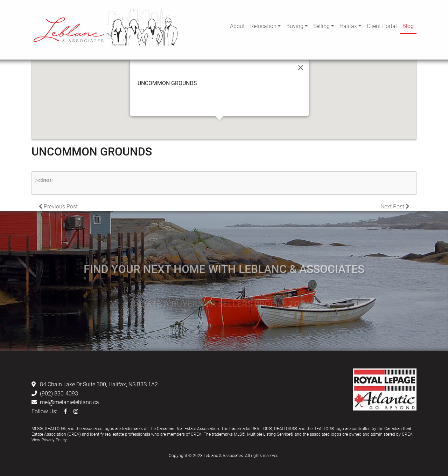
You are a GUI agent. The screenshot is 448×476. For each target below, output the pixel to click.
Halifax (348, 26)
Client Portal (382, 26)
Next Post (395, 206)
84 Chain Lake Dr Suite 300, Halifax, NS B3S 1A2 (99, 384)
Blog (408, 26)
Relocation (263, 26)
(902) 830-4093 (59, 393)
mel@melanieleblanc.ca (69, 402)
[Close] (301, 68)
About (237, 26)
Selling (321, 26)
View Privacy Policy (49, 440)
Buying (295, 26)
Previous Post (58, 206)
